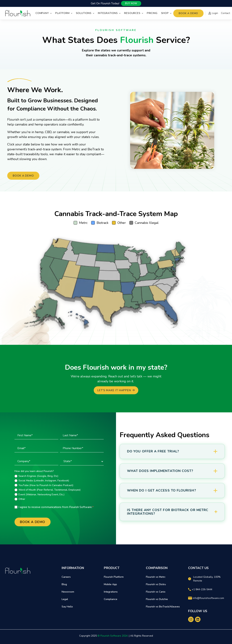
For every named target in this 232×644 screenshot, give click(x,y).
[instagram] (191, 619)
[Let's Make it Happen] (116, 390)
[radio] (59, 476)
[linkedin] (198, 619)
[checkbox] (59, 488)
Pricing (152, 13)
